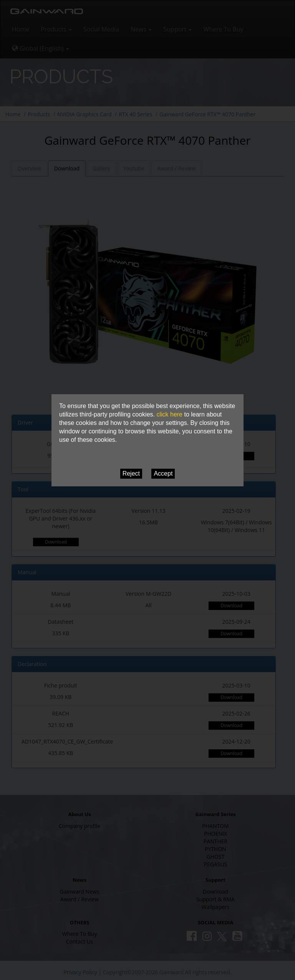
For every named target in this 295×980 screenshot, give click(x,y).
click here (169, 414)
